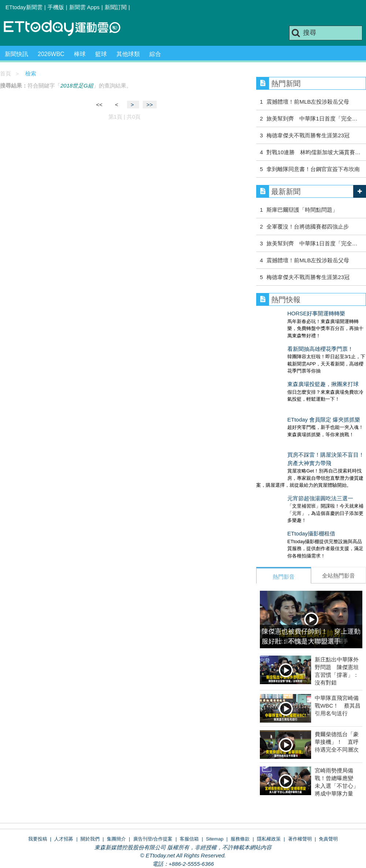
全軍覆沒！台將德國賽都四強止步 (308, 227)
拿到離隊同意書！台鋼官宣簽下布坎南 (313, 169)
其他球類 (128, 54)
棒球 (80, 54)
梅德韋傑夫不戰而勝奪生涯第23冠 (308, 135)
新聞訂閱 (116, 7)
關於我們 (90, 795)
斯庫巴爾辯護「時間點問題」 (302, 210)
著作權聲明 (300, 795)
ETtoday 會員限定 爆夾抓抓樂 (293, 398)
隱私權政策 (269, 795)
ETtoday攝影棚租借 (280, 497)
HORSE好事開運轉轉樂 (285, 313)
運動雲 (68, 28)
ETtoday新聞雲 (24, 7)
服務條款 (240, 795)
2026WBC (51, 54)
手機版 (56, 7)
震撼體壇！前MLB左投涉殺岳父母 (308, 102)
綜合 (155, 54)
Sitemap (215, 795)
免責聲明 (328, 795)
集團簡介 (116, 795)
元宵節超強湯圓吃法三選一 (289, 469)
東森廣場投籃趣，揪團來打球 (292, 369)
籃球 (101, 54)
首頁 (5, 73)
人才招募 (64, 795)
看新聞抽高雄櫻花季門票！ (289, 342)
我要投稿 (38, 795)
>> (150, 105)
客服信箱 (189, 795)
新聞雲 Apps (84, 7)
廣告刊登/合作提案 (153, 795)
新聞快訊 (16, 54)
